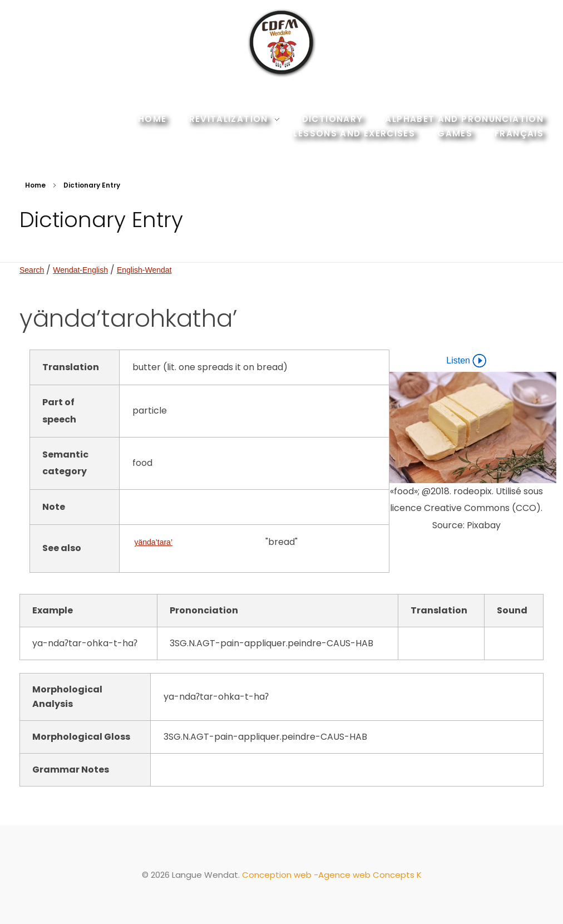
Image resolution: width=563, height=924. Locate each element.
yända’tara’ (154, 542)
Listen (466, 361)
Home (35, 185)
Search (32, 270)
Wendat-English (80, 270)
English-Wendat (144, 270)
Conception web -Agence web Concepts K (332, 875)
